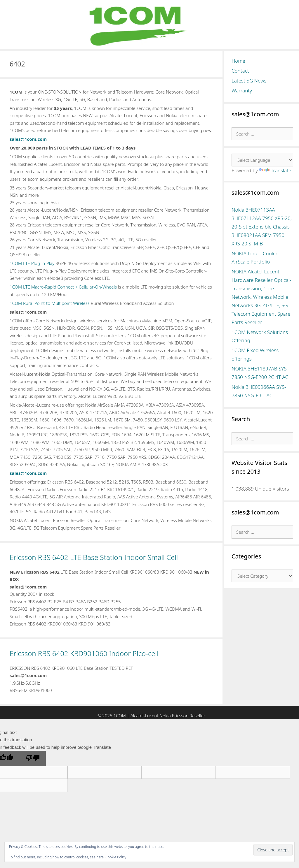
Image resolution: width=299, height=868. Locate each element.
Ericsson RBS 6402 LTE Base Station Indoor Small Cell (94, 557)
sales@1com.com (28, 139)
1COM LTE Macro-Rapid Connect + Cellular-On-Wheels (63, 287)
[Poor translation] (33, 758)
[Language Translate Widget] (262, 160)
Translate (275, 170)
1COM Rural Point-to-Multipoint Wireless (50, 303)
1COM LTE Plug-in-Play (32, 263)
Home (238, 61)
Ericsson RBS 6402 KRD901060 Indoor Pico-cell (84, 653)
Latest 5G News (249, 81)
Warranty (242, 91)
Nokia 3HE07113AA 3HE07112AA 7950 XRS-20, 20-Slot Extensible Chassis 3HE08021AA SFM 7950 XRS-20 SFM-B (262, 227)
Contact (240, 71)
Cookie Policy (116, 857)
